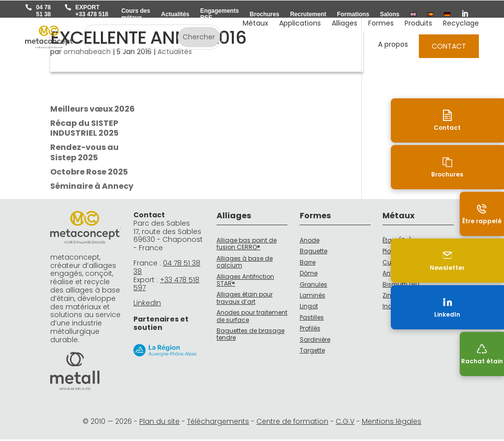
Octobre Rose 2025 (89, 173)
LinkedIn (147, 304)
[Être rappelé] (482, 214)
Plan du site (159, 423)
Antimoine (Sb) (405, 275)
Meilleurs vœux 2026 (93, 110)
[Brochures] (482, 167)
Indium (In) (399, 308)
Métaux (255, 24)
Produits (418, 24)
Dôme (309, 275)
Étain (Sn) (397, 242)
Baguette (314, 252)
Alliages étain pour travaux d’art (245, 299)
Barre (308, 264)
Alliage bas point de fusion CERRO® (247, 245)
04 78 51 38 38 (167, 269)
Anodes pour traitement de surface (252, 317)
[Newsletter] (482, 261)
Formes (381, 24)
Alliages (345, 24)
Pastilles (312, 319)
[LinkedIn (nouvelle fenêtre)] (482, 307)
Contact (449, 46)
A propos (393, 45)
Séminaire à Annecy (92, 188)
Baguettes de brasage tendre (251, 336)
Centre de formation (292, 423)
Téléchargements (218, 423)
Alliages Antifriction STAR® (245, 281)
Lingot (309, 308)
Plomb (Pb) (398, 252)
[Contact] (482, 120)
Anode (310, 242)
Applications (300, 24)
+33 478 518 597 (166, 285)
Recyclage (461, 24)
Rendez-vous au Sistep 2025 (84, 154)
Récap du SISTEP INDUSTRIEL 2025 (84, 130)
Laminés (313, 297)
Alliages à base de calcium (245, 263)
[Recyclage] (482, 354)
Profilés (310, 330)
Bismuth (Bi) (401, 286)
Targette (312, 352)
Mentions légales (392, 423)
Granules (314, 286)
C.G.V (345, 423)
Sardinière (315, 341)
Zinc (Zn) (396, 297)
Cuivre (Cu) (400, 264)
